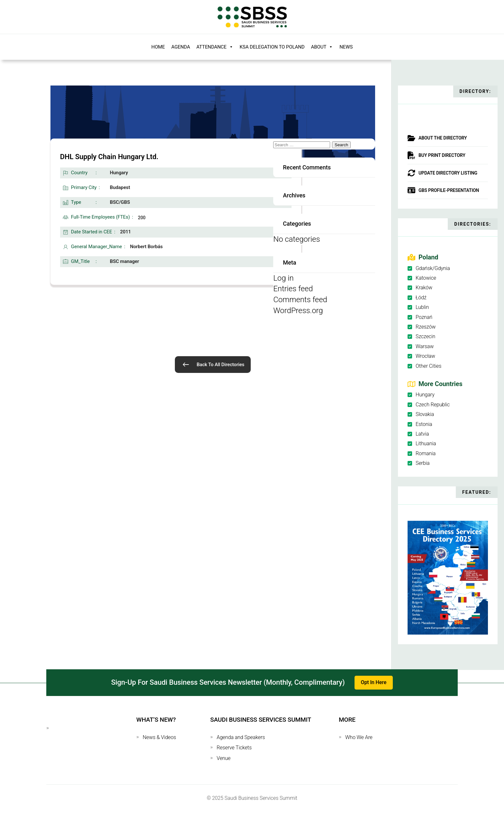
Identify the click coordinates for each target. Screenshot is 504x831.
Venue (224, 758)
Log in (283, 278)
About (322, 47)
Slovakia (425, 414)
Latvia (422, 434)
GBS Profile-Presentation (449, 190)
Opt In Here (374, 682)
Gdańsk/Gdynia (433, 268)
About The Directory (443, 138)
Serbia (423, 463)
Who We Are (359, 737)
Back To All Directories (221, 365)
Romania (426, 453)
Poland (428, 257)
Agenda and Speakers (241, 737)
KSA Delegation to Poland (272, 47)
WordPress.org (298, 311)
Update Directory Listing (448, 173)
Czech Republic (433, 405)
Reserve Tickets (234, 748)
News (346, 47)
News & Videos (159, 737)
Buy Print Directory (442, 155)
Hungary (425, 395)
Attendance (215, 47)
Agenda (181, 47)
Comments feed (300, 300)
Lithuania (426, 443)
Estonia (424, 424)
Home (158, 47)
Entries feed (293, 289)
